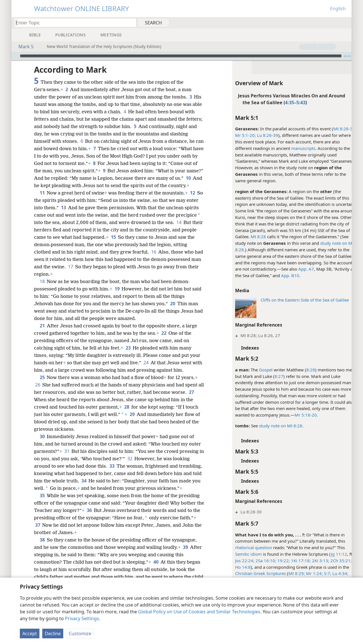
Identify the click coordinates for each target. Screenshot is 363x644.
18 (42, 289)
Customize (80, 633)
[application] (181, 56)
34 (113, 488)
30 (42, 444)
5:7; (319, 573)
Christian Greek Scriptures (252, 573)
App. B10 (282, 275)
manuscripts (295, 148)
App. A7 (298, 269)
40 (156, 577)
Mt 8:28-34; (336, 129)
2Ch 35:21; (332, 561)
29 (132, 422)
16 (169, 259)
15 (139, 244)
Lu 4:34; (332, 573)
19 (117, 296)
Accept (30, 633)
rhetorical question (245, 547)
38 (42, 555)
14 (38, 237)
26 (38, 392)
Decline (53, 633)
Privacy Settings (82, 618)
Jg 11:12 (331, 554)
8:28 (302, 370)
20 (173, 311)
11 (42, 200)
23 (128, 355)
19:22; (275, 561)
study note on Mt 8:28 (272, 426)
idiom (247, 554)
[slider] (181, 56)
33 (112, 473)
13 (76, 215)
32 (135, 466)
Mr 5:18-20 (297, 415)
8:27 (271, 376)
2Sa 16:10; (257, 561)
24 (146, 370)
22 (164, 340)
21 (42, 333)
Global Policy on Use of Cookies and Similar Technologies (199, 612)
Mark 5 (23, 47)
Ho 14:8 (235, 567)
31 (67, 459)
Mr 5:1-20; (237, 135)
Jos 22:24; (237, 561)
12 (192, 200)
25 (42, 385)
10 (75, 185)
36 (97, 525)
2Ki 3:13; (312, 561)
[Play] (15, 56)
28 (127, 414)
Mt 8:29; (288, 573)
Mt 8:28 (250, 237)
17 (105, 274)
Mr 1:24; (306, 573)
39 (185, 562)
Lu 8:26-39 (259, 135)
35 (42, 510)
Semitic (234, 554)
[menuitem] (345, 22)
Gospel (258, 370)
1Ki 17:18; (292, 561)
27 (38, 407)
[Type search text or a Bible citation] (73, 23)
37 (55, 540)
